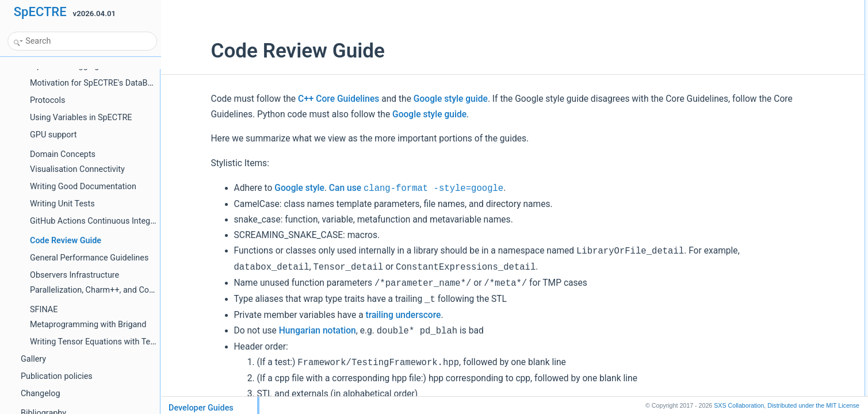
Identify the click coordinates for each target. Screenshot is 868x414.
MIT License (813, 405)
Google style (259, 188)
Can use (375, 188)
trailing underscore (363, 315)
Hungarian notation (277, 331)
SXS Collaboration (739, 405)
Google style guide (410, 99)
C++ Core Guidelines (298, 99)
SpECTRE (40, 12)
